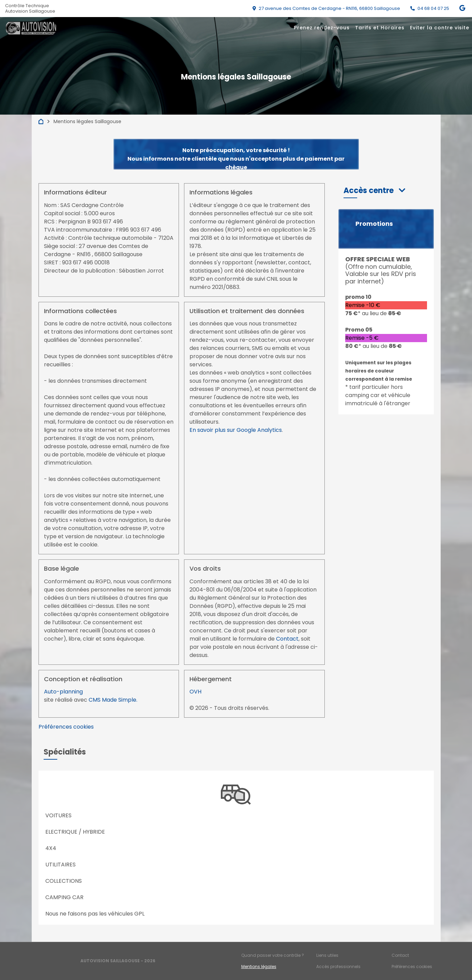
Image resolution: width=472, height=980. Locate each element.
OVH (195, 692)
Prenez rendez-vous (322, 28)
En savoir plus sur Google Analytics (236, 430)
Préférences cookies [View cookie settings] (66, 727)
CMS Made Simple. (113, 700)
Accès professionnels (338, 967)
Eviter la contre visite (440, 28)
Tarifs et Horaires (380, 28)
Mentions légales (259, 967)
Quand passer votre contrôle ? (273, 955)
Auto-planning (63, 692)
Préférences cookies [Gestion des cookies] (412, 967)
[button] (374, 191)
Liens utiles (327, 955)
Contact (287, 639)
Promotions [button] (374, 224)
